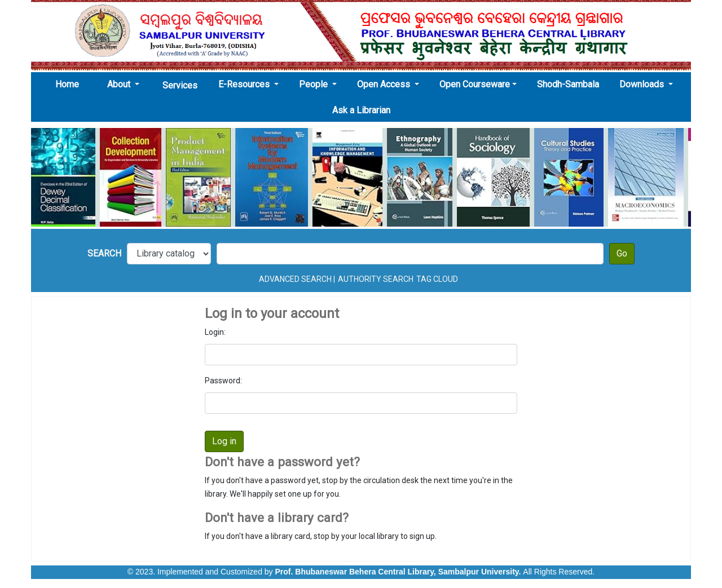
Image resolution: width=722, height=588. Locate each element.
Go (622, 253)
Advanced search (295, 279)
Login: (215, 332)
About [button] (120, 84)
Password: (223, 381)
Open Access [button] (385, 84)
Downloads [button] (643, 84)
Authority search (376, 279)
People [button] (314, 84)
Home (71, 84)
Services (180, 85)
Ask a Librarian (361, 110)
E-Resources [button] (245, 84)
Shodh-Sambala (568, 84)
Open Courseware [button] (475, 84)
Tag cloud (437, 279)
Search (104, 253)
